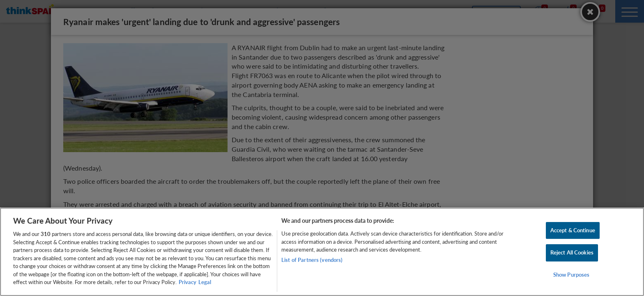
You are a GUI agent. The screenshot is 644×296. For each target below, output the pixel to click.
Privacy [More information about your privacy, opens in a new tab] (187, 282)
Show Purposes (572, 275)
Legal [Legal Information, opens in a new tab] (205, 282)
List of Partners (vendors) (312, 260)
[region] (322, 252)
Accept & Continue (573, 230)
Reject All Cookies (572, 252)
